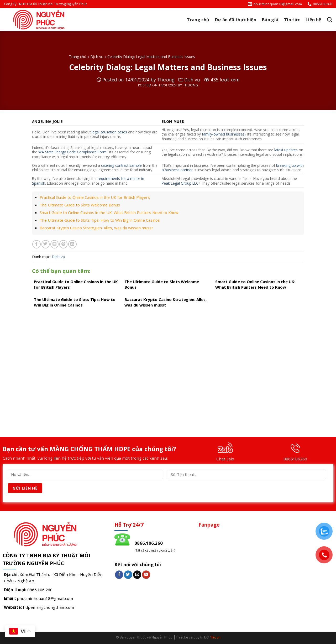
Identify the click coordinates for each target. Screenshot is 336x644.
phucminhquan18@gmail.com (45, 598)
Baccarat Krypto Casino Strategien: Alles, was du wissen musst (96, 228)
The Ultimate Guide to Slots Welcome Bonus (80, 205)
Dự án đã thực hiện (236, 20)
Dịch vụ (97, 57)
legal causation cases (109, 132)
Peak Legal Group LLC (180, 183)
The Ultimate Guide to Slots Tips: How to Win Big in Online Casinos (100, 220)
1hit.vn (215, 637)
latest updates (286, 150)
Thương (166, 80)
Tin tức (292, 20)
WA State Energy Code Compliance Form (72, 152)
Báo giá (270, 20)
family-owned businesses (223, 134)
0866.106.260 (40, 590)
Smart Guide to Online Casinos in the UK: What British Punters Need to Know (109, 212)
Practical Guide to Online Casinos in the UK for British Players (95, 197)
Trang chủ (198, 20)
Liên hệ (313, 20)
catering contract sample (121, 165)
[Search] (330, 20)
